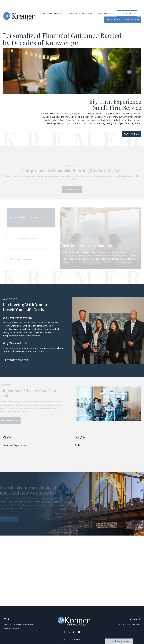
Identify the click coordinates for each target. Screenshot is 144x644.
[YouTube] (79, 624)
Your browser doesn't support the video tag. (72, 63)
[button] (51, 5)
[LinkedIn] (74, 624)
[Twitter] (69, 624)
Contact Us (132, 126)
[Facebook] (65, 624)
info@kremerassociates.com (72, 636)
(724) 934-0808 (132, 616)
